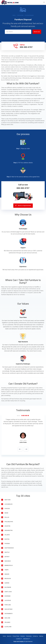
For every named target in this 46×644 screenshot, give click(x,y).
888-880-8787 (26, 47)
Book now (37, 32)
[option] (23, 435)
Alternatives (26, 639)
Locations (18, 639)
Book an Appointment (23, 206)
